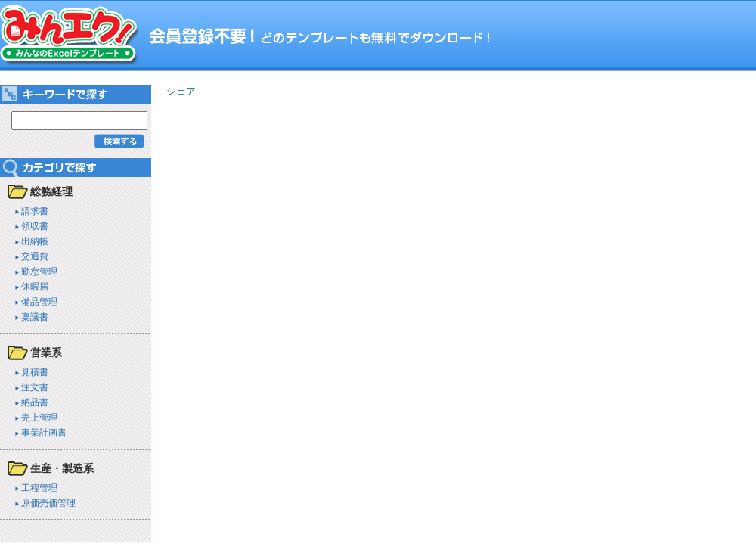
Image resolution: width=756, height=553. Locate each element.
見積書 (35, 372)
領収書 (35, 226)
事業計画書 (44, 432)
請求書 (35, 211)
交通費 (35, 256)
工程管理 (39, 488)
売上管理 (39, 417)
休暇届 (35, 286)
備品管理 (39, 301)
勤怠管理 (39, 271)
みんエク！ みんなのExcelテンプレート (70, 36)
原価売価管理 (48, 503)
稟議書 (35, 317)
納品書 (35, 402)
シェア (181, 91)
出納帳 (35, 241)
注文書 (35, 387)
